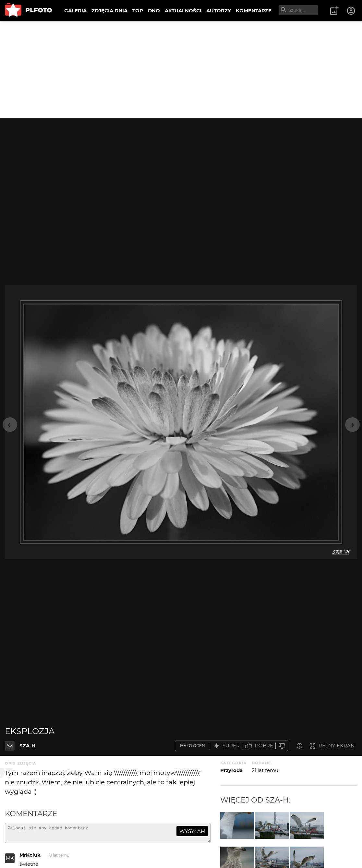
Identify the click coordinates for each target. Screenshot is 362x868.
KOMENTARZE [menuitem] (254, 11)
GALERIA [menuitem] (75, 11)
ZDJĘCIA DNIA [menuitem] (109, 11)
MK (10, 861)
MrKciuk (30, 858)
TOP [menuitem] (138, 11)
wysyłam (192, 831)
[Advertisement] (181, 70)
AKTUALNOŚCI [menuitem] (183, 11)
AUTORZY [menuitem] (219, 11)
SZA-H (27, 746)
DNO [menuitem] (154, 11)
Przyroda (231, 770)
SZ (10, 746)
